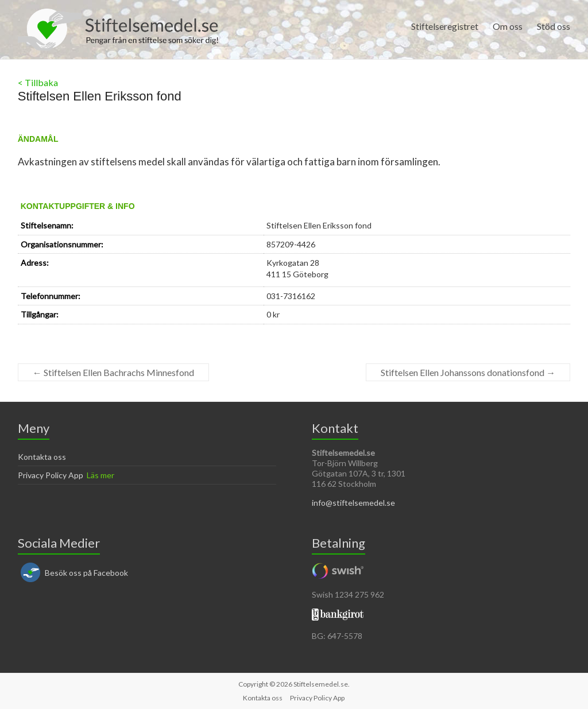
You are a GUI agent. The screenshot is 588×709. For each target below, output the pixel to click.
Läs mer (100, 475)
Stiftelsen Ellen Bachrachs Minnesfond (113, 372)
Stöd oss (554, 26)
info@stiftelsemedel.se (353, 503)
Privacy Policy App (51, 475)
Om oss (508, 26)
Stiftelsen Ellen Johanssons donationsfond (468, 372)
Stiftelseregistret (445, 26)
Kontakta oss (42, 457)
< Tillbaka (38, 82)
